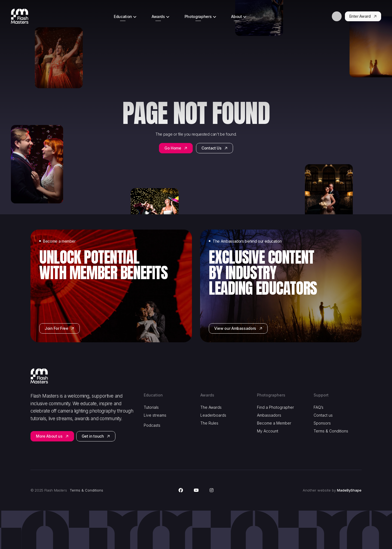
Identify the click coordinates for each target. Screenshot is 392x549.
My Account (268, 431)
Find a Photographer (275, 407)
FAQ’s (318, 407)
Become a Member (274, 423)
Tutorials (151, 407)
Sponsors (322, 423)
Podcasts (152, 425)
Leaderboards (213, 415)
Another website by (332, 490)
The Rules (209, 423)
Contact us (323, 415)
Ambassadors (269, 415)
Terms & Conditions (331, 431)
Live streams (155, 415)
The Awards (211, 407)
